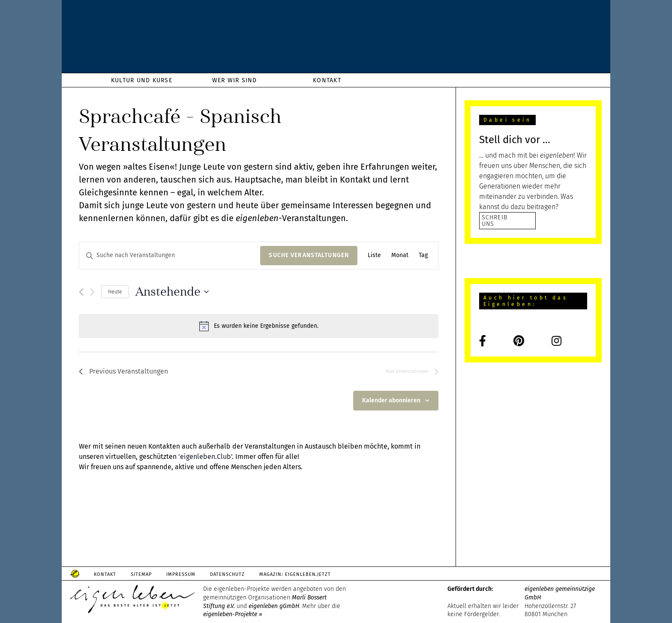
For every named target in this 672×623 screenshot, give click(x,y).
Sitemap (141, 574)
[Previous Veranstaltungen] (81, 292)
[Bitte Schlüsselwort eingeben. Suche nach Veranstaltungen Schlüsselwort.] (170, 256)
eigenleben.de (336, 39)
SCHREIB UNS (495, 220)
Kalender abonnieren (391, 400)
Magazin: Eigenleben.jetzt (295, 574)
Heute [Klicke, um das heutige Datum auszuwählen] (115, 292)
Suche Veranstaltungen (309, 255)
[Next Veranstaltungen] (92, 292)
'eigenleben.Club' (205, 457)
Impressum (181, 574)
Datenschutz (227, 574)
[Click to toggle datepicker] (172, 292)
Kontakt (105, 574)
